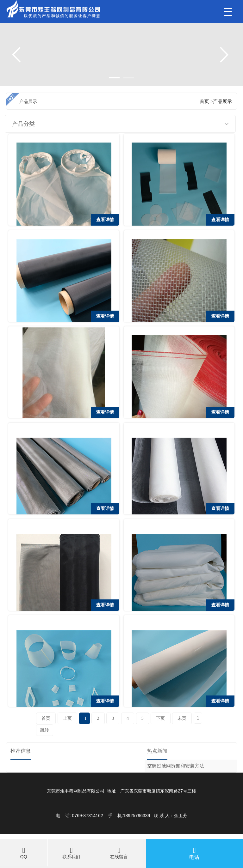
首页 (204, 101)
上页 (67, 718)
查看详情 (105, 220)
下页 (160, 718)
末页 (182, 718)
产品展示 (222, 101)
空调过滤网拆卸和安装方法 (176, 766)
